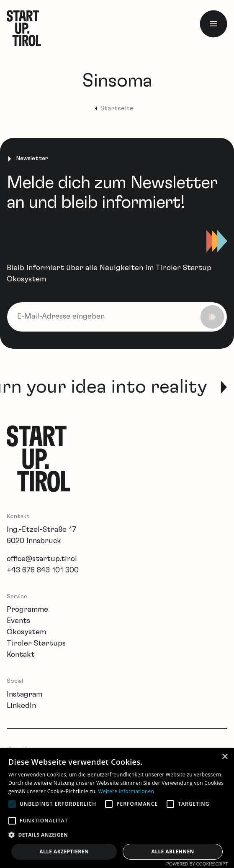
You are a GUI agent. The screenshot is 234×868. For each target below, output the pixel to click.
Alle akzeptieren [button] (64, 851)
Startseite (117, 108)
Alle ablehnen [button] (173, 851)
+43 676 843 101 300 (43, 570)
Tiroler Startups (36, 643)
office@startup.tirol (42, 559)
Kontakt (21, 655)
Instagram (24, 694)
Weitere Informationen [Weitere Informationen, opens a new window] (126, 791)
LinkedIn (21, 706)
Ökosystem (26, 632)
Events (18, 621)
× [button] (225, 757)
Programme (27, 610)
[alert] (117, 808)
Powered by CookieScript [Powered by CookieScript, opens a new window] (197, 864)
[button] (117, 835)
